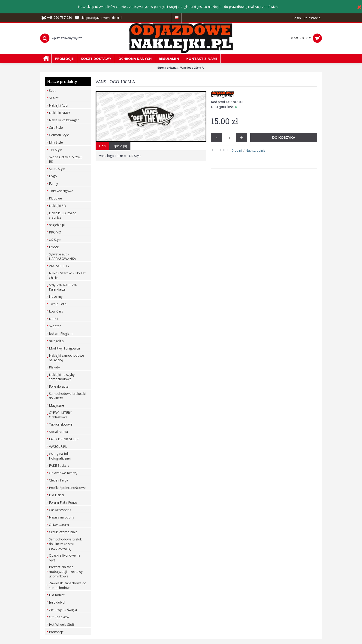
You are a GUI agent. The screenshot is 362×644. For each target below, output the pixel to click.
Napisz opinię (255, 150)
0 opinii (237, 150)
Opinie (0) (120, 146)
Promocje (56, 632)
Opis (102, 146)
